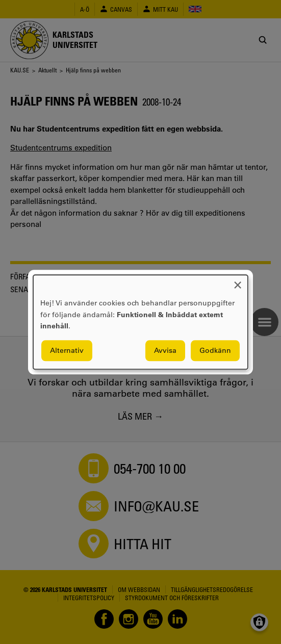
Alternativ (67, 350)
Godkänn (215, 350)
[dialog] (140, 322)
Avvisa (165, 350)
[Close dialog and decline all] (238, 281)
